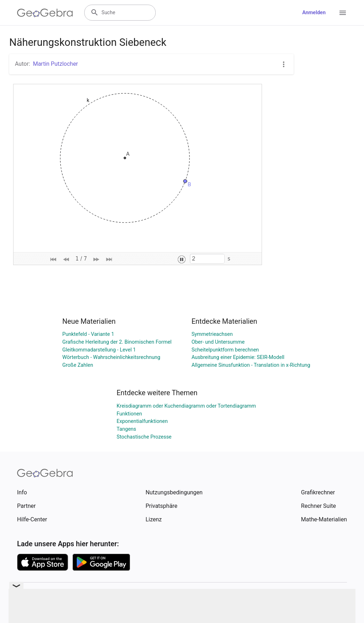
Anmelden (314, 13)
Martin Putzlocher (56, 64)
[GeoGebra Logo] (45, 13)
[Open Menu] (343, 13)
